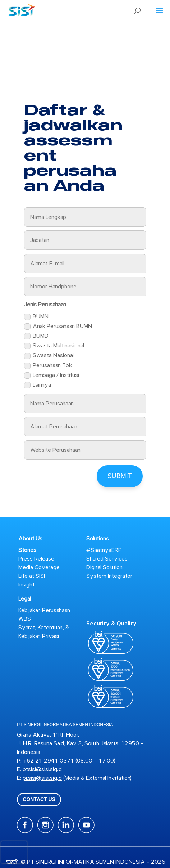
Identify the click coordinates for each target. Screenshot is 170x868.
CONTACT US (39, 799)
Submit (120, 476)
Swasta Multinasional (54, 346)
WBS (25, 619)
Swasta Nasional (49, 355)
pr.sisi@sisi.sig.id (42, 778)
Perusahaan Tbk (48, 365)
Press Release (36, 559)
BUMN (36, 316)
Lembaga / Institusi (52, 375)
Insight (26, 585)
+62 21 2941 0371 (49, 761)
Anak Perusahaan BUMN (58, 326)
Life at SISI (32, 576)
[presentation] (14, 852)
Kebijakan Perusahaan (44, 610)
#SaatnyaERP (104, 550)
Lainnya (38, 385)
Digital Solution (104, 567)
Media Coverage (39, 567)
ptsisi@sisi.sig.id (42, 769)
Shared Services (107, 559)
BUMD (36, 336)
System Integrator (109, 576)
